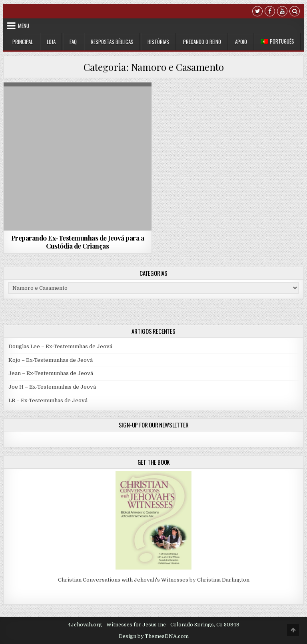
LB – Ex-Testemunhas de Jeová (48, 400)
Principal (23, 42)
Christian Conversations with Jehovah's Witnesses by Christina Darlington (154, 580)
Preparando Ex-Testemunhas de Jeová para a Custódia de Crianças (78, 242)
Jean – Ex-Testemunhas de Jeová (51, 373)
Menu (24, 26)
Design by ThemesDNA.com (154, 636)
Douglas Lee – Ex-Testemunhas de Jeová (60, 346)
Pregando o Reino (202, 42)
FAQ (73, 42)
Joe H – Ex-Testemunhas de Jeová (52, 387)
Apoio (241, 42)
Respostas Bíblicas (112, 42)
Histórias (158, 42)
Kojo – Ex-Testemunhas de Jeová (51, 360)
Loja (51, 42)
